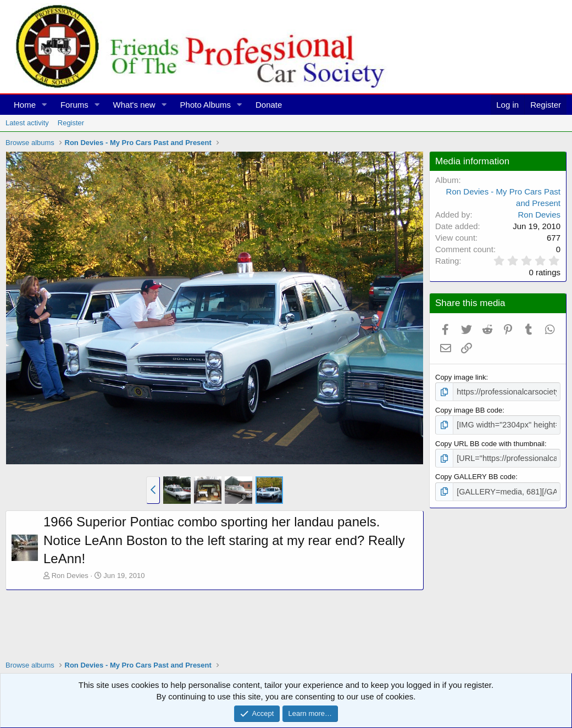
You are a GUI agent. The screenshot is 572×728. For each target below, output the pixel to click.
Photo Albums (206, 105)
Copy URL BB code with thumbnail (490, 441)
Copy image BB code (469, 409)
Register (71, 123)
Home (25, 105)
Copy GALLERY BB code (475, 473)
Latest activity (27, 123)
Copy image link (461, 377)
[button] (45, 105)
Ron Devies (70, 576)
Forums (74, 105)
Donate (269, 105)
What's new (134, 105)
